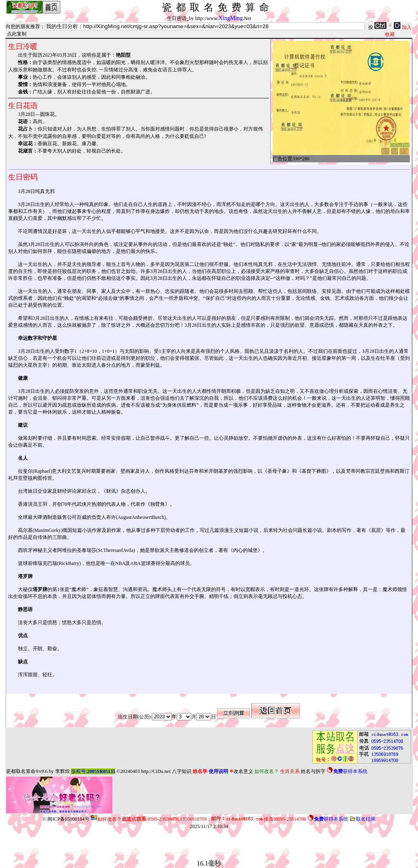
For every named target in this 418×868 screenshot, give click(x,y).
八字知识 (182, 771)
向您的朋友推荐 (23, 27)
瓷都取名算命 (21, 771)
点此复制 (17, 34)
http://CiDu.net (156, 771)
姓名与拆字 (313, 771)
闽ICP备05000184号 (68, 819)
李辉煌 (62, 771)
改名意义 (241, 771)
